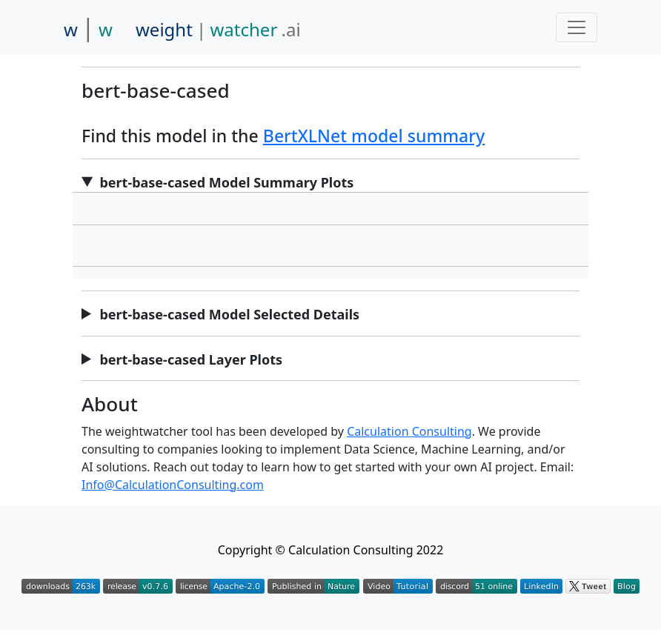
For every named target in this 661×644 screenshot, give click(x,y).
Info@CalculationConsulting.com (173, 485)
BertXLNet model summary (374, 136)
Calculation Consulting (409, 431)
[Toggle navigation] (577, 27)
